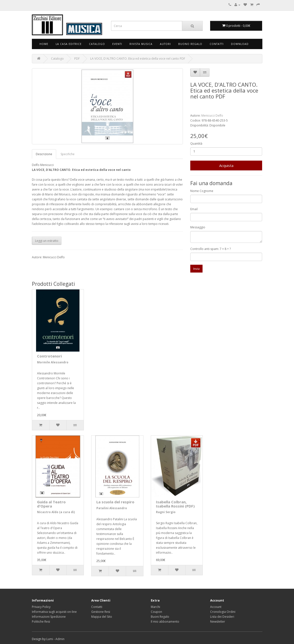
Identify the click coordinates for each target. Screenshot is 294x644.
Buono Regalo (190, 44)
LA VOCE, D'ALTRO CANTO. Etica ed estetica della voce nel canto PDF (138, 59)
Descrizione (44, 154)
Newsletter (218, 622)
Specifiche (68, 154)
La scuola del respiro (115, 502)
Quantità (196, 144)
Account (216, 607)
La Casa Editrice (69, 44)
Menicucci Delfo (212, 116)
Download (240, 44)
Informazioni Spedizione (49, 617)
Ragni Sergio (166, 512)
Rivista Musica (141, 44)
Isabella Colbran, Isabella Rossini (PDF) (175, 504)
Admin (60, 639)
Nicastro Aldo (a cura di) (56, 512)
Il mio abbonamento (165, 622)
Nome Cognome (202, 191)
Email (194, 209)
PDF (77, 59)
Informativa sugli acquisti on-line (54, 612)
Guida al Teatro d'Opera (51, 504)
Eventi (117, 44)
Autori (165, 44)
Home (44, 44)
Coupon (156, 612)
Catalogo (97, 44)
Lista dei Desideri (222, 617)
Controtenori (49, 356)
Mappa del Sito (102, 617)
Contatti (217, 44)
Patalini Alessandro (112, 508)
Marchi (155, 607)
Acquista (226, 165)
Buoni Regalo (160, 617)
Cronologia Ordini (223, 612)
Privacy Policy (41, 607)
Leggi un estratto (47, 241)
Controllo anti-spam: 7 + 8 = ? (211, 249)
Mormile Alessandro (53, 362)
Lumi (50, 639)
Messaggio (198, 227)
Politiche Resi (41, 622)
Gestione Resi (101, 612)
